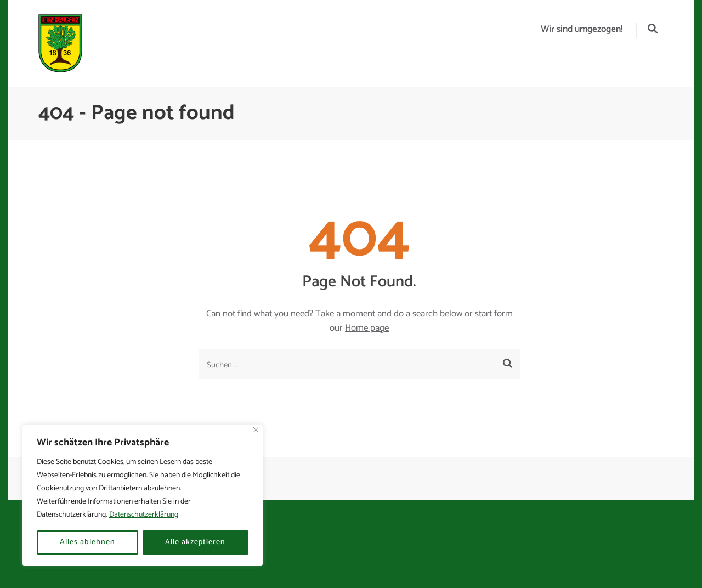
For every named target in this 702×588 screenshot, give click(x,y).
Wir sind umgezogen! (582, 29)
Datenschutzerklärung (144, 515)
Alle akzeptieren (195, 542)
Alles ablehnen (87, 542)
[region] (143, 495)
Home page (367, 328)
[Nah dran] (256, 430)
